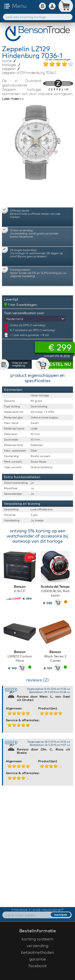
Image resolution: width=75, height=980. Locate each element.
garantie (38, 959)
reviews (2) (37, 680)
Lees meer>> (13, 99)
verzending (37, 945)
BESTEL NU (59, 364)
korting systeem (37, 939)
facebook (38, 966)
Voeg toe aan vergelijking (20, 364)
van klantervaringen (58, 60)
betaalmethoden (38, 952)
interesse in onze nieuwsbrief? (38, 910)
